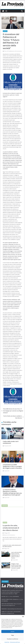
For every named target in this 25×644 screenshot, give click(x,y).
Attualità (5, 523)
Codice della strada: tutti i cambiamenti (11, 442)
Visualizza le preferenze (13, 639)
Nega (13, 635)
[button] (23, 617)
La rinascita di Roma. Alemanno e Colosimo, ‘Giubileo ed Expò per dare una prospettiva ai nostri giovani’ (12, 492)
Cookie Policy (7, 642)
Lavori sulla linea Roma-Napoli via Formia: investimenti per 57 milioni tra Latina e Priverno (17, 555)
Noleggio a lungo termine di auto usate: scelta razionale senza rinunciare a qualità (16, 566)
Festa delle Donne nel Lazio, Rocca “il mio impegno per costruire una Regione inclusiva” (12, 411)
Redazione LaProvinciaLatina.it (16, 51)
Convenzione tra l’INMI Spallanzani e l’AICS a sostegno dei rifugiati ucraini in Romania (12, 466)
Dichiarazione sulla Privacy (15, 642)
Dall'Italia (5, 31)
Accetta (13, 632)
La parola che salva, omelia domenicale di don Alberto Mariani (11, 528)
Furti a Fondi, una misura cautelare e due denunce (13, 417)
